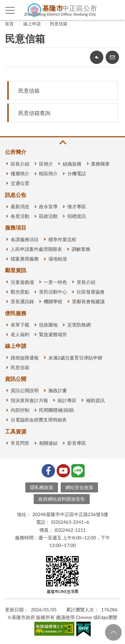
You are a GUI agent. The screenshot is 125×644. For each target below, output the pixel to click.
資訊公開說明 (25, 390)
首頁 (9, 24)
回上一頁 (97, 57)
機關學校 (53, 301)
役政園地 (48, 325)
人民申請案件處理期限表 (36, 249)
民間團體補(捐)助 (56, 410)
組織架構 (72, 164)
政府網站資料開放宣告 (62, 499)
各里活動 (20, 216)
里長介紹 (86, 282)
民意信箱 (59, 24)
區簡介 (46, 164)
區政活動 (48, 216)
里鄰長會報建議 (88, 301)
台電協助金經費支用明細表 (39, 420)
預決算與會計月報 (29, 400)
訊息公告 (16, 195)
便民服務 (16, 313)
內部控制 (20, 410)
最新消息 (20, 206)
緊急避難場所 (53, 334)
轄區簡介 (48, 173)
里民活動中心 (53, 292)
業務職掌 (100, 164)
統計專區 (67, 400)
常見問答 (20, 443)
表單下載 (20, 325)
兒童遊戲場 (22, 282)
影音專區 (77, 443)
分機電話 (77, 173)
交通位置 (20, 183)
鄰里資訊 (16, 270)
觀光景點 (20, 292)
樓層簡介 (20, 173)
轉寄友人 (112, 57)
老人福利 (20, 334)
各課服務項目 (25, 239)
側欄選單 (10, 10)
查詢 (115, 10)
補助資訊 (95, 400)
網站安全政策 (79, 487)
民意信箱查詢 (34, 113)
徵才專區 (77, 206)
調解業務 (81, 249)
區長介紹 (20, 164)
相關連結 (48, 443)
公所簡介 (16, 152)
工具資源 (16, 431)
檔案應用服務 (25, 259)
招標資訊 (77, 216)
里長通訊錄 (22, 301)
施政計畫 (58, 390)
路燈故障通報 (25, 358)
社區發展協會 (91, 292)
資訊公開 (16, 379)
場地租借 (58, 259)
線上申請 (32, 24)
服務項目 (16, 227)
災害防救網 (79, 325)
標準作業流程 (62, 239)
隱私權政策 (42, 487)
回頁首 (113, 632)
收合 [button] (62, 142)
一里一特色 (55, 282)
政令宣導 (48, 206)
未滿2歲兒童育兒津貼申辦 (75, 358)
